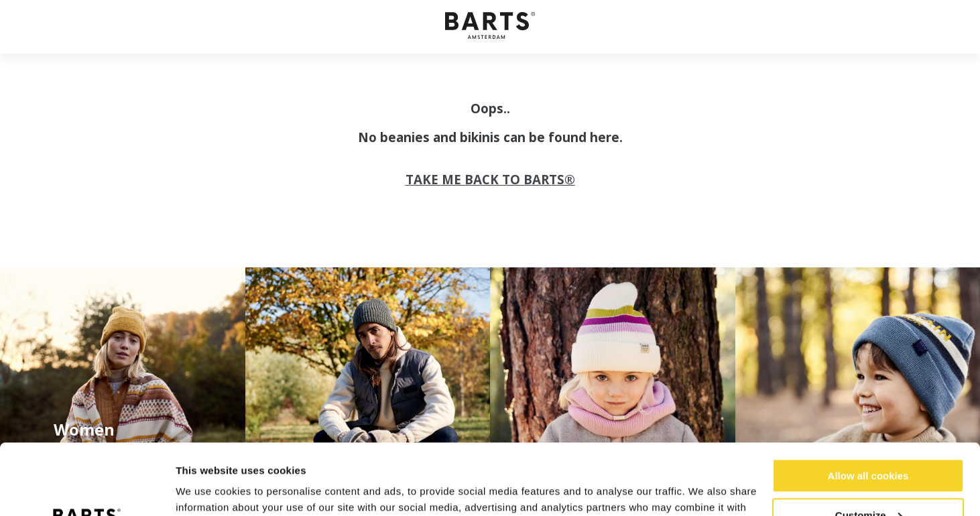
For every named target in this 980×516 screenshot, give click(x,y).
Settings (196, 490)
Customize (869, 444)
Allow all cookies (868, 405)
